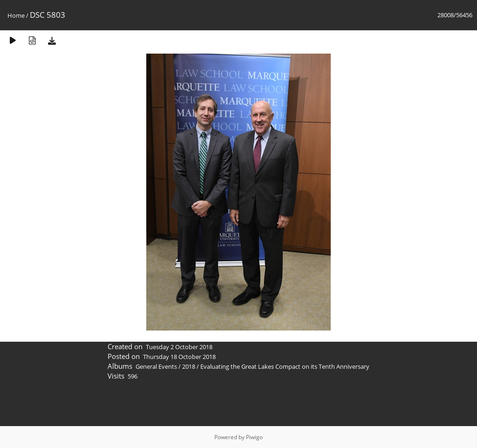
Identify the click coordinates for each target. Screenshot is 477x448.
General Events (156, 366)
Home (16, 15)
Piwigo (254, 437)
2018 (189, 366)
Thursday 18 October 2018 (179, 357)
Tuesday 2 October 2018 (179, 347)
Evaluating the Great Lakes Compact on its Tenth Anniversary (285, 366)
